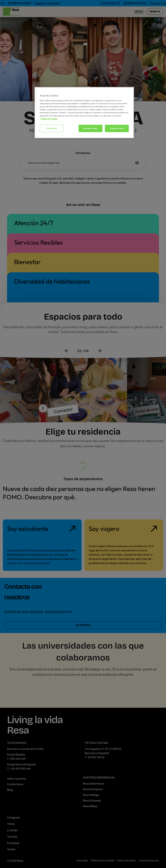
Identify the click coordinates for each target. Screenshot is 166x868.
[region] (84, 113)
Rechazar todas (91, 128)
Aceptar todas (117, 128)
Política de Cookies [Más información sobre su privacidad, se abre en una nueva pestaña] (49, 119)
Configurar (52, 128)
